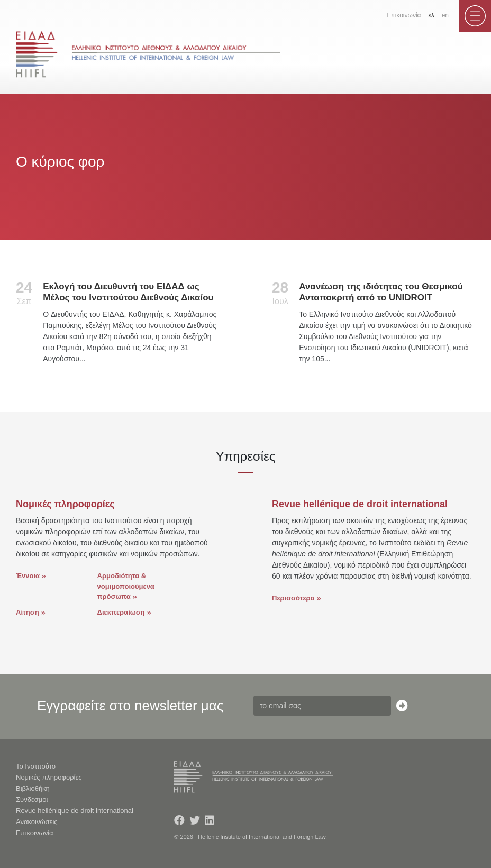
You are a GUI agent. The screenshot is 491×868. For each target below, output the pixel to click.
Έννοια (28, 576)
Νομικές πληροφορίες (49, 777)
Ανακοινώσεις (37, 822)
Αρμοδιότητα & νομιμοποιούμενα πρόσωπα (126, 586)
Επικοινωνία (403, 15)
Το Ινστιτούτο (36, 766)
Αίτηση (28, 612)
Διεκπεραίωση (121, 612)
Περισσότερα (293, 598)
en (445, 15)
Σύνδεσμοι (32, 800)
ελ (431, 15)
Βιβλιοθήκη (33, 788)
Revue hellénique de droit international (75, 811)
